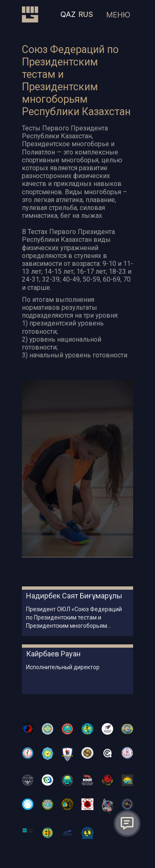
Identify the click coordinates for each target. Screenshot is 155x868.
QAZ (68, 14)
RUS (86, 14)
